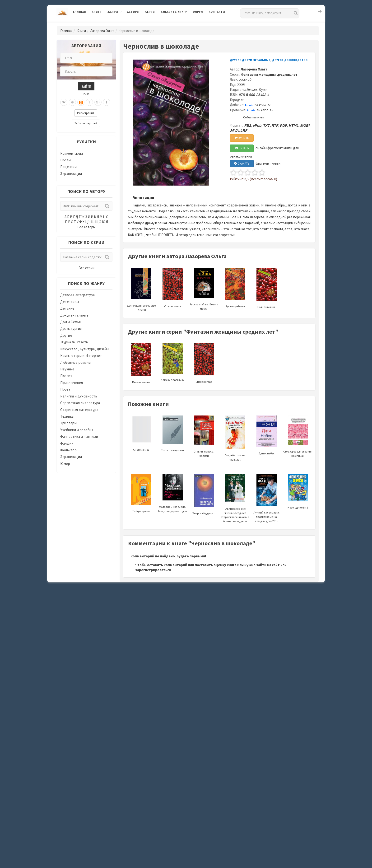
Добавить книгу (174, 12)
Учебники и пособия (77, 430)
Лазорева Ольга (102, 31)
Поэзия (66, 376)
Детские (67, 308)
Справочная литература (80, 403)
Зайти (86, 86)
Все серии (86, 268)
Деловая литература (77, 295)
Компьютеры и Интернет (81, 356)
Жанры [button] (113, 12)
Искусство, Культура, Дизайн (85, 349)
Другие (66, 335)
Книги (97, 12)
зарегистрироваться (153, 570)
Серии (150, 12)
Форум (198, 12)
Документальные (74, 315)
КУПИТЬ (242, 138)
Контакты (217, 12)
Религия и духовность (79, 396)
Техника (67, 416)
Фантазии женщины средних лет (269, 74)
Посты (66, 160)
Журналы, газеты (74, 342)
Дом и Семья (71, 322)
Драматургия (71, 329)
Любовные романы (76, 362)
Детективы (70, 302)
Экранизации (71, 174)
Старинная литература (79, 410)
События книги (254, 117)
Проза (65, 389)
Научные (67, 369)
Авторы (133, 12)
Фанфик (67, 443)
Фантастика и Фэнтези (79, 436)
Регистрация (86, 113)
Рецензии (68, 167)
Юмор (65, 464)
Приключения (72, 383)
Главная (80, 12)
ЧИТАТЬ (242, 148)
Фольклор (68, 450)
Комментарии (72, 153)
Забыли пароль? (86, 123)
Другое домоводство (290, 60)
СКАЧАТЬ (242, 164)
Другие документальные (250, 60)
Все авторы (86, 227)
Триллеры (68, 423)
